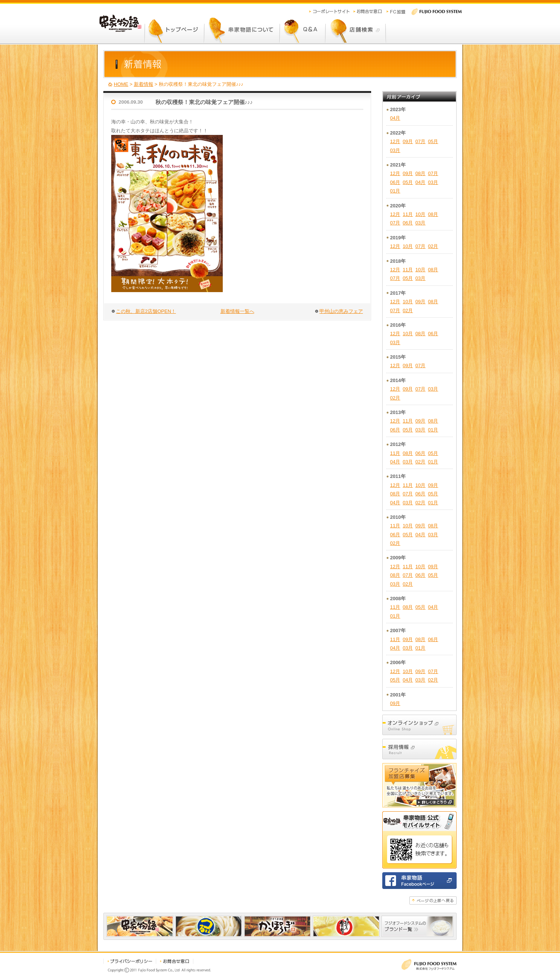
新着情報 (144, 84)
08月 (420, 173)
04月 (395, 118)
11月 (408, 214)
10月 (420, 214)
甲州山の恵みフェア (341, 311)
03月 (395, 150)
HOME (121, 84)
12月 (395, 141)
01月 (395, 191)
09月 (408, 141)
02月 (433, 246)
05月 (433, 141)
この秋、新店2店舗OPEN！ (146, 311)
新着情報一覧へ (237, 311)
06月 (395, 182)
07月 (420, 141)
